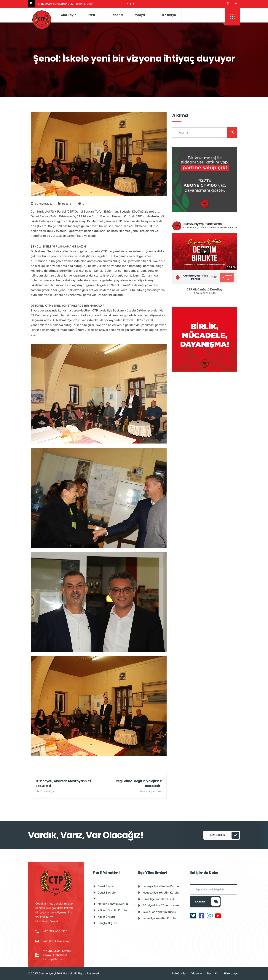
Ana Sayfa (69, 15)
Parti (93, 15)
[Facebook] (220, 4)
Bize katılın (225, 835)
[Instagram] (228, 4)
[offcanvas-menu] (232, 17)
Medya (141, 15)
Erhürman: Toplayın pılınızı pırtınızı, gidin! (66, 4)
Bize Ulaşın (168, 15)
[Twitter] (212, 4)
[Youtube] (236, 4)
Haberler (117, 15)
